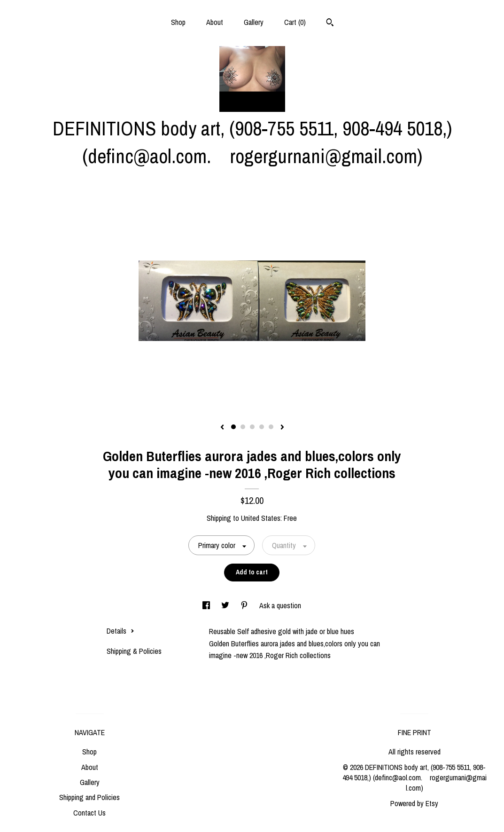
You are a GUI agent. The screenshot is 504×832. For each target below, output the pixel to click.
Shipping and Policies (89, 797)
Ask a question (280, 605)
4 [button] (262, 427)
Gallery (254, 22)
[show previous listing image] (222, 428)
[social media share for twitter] (226, 605)
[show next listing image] (282, 428)
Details (120, 631)
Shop (178, 22)
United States (261, 518)
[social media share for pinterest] (245, 605)
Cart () (295, 22)
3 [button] (252, 427)
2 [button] (243, 427)
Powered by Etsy (414, 803)
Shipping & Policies (134, 651)
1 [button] (233, 427)
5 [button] (271, 427)
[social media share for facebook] (207, 605)
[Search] (330, 24)
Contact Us (89, 813)
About (215, 22)
